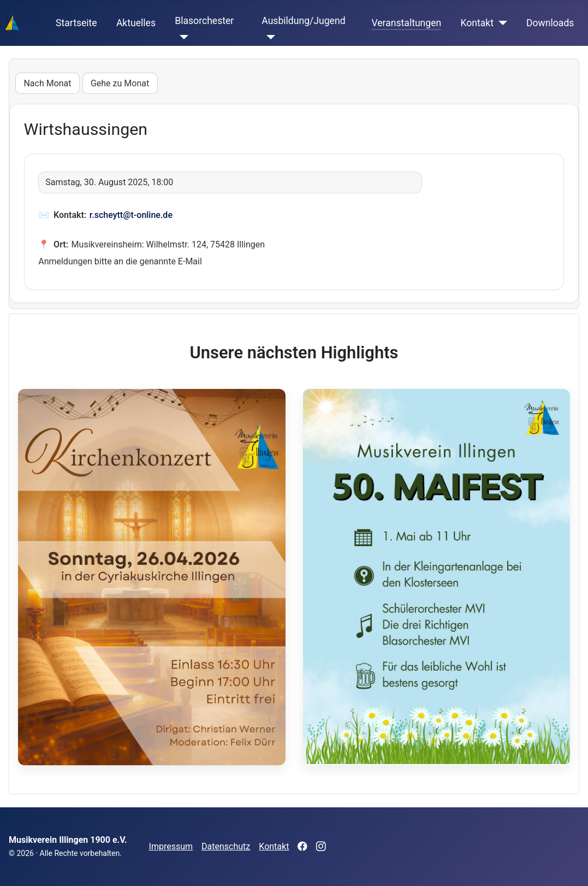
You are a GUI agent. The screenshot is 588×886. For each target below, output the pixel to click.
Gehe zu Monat (120, 83)
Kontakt (477, 23)
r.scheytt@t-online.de (131, 215)
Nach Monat (47, 83)
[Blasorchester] (182, 37)
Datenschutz (226, 846)
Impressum (171, 846)
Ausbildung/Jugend (303, 21)
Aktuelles (136, 23)
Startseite (76, 23)
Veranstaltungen (406, 23)
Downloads (550, 23)
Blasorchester (204, 21)
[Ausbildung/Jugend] (268, 37)
